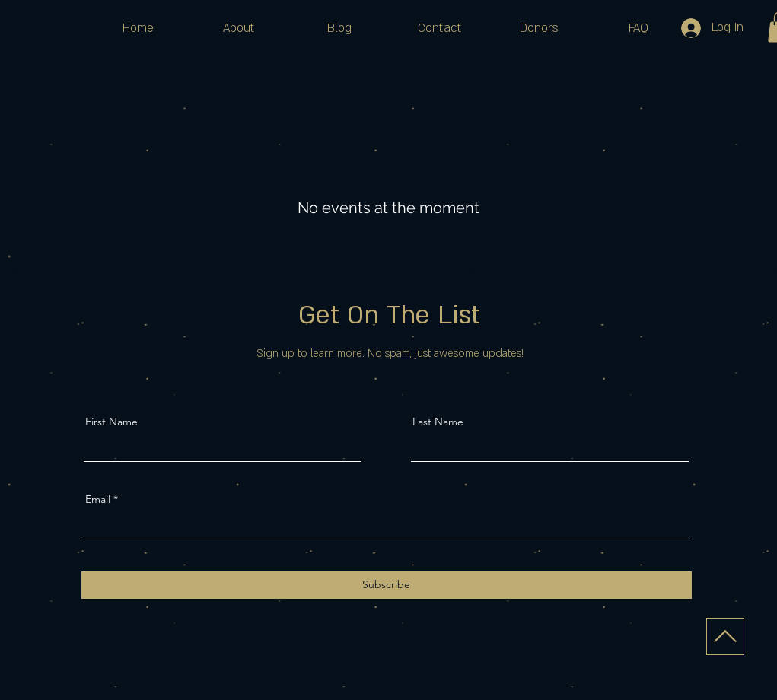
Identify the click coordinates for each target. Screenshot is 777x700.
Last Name (438, 422)
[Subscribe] (387, 585)
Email (98, 499)
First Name (111, 422)
